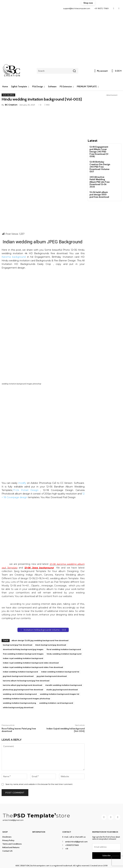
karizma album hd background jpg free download (26, 681)
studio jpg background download (62, 690)
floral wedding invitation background (64, 649)
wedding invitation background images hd (59, 694)
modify (22, 483)
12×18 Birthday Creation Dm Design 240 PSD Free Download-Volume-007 (99, 163)
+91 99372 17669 (101, 8)
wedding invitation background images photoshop (27, 699)
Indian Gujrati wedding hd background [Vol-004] (66, 730)
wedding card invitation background (20, 694)
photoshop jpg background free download (23, 690)
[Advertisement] (61, 35)
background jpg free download (18, 645)
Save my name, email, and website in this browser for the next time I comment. (39, 784)
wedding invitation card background (56, 703)
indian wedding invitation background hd (60, 672)
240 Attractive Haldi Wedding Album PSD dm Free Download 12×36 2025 (99, 175)
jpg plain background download (52, 676)
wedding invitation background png (19, 703)
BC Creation (11, 105)
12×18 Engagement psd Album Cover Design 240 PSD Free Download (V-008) (99, 150)
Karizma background (14, 257)
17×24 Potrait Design (26, 490)
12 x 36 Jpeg (8, 95)
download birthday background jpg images (23, 649)
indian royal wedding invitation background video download (31, 663)
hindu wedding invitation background (64, 654)
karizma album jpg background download (23, 685)
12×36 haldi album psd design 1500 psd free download (100, 186)
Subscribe (106, 855)
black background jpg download (51, 645)
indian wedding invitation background (20, 672)
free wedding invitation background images (23, 654)
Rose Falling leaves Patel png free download (19, 730)
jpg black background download (18, 676)
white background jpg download (18, 707)
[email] (106, 846)
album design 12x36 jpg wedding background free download (40, 640)
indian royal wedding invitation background (23, 658)
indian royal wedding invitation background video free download (33, 667)
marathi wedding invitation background (64, 685)
